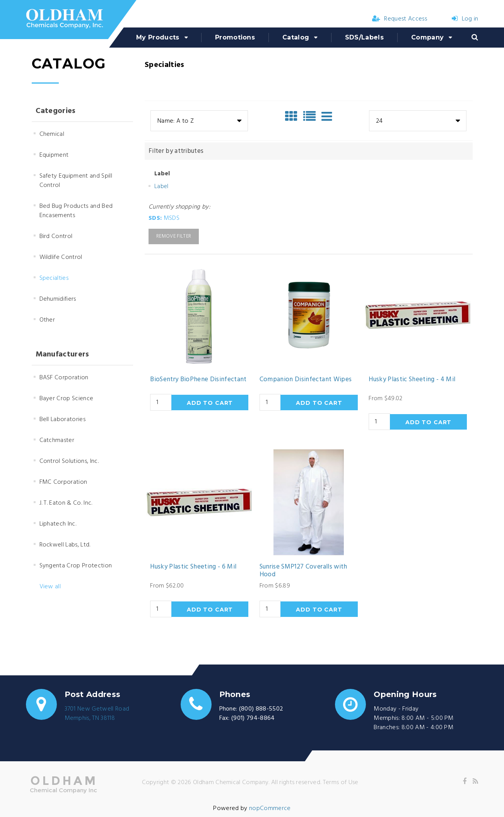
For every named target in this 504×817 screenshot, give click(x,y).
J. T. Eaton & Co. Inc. (66, 503)
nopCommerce (270, 808)
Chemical (52, 134)
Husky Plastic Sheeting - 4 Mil (412, 380)
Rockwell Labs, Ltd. (65, 545)
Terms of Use (341, 783)
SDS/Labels (364, 37)
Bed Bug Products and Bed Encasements (76, 211)
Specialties (54, 278)
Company (427, 37)
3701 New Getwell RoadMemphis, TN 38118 (97, 714)
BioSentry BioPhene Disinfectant (198, 380)
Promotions (235, 37)
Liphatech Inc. (58, 524)
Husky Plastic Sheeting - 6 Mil (193, 567)
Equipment (54, 155)
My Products (158, 37)
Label (161, 187)
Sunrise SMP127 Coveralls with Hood (303, 571)
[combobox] (199, 121)
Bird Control (56, 236)
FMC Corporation (63, 482)
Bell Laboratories (62, 420)
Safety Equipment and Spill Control (76, 181)
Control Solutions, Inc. (69, 461)
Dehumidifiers (58, 299)
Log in (465, 19)
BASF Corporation (64, 378)
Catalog (296, 37)
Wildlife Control (61, 257)
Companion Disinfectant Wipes (306, 380)
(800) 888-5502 (261, 709)
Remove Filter (174, 236)
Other (47, 320)
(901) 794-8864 (253, 718)
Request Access (400, 19)
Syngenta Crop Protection (76, 566)
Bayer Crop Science (67, 399)
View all (50, 587)
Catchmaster (57, 440)
